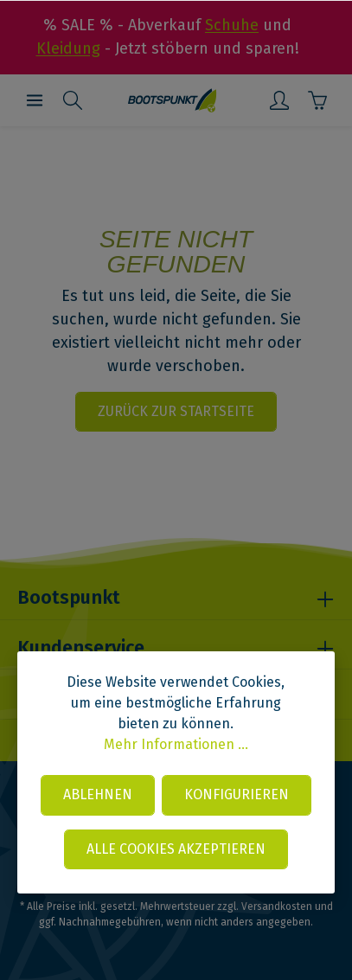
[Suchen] (73, 100)
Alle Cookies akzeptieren (176, 849)
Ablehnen (98, 794)
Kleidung (68, 48)
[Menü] (35, 100)
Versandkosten (277, 906)
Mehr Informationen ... (176, 744)
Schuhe (232, 25)
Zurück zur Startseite (176, 411)
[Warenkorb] (317, 100)
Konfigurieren (237, 794)
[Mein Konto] (279, 100)
